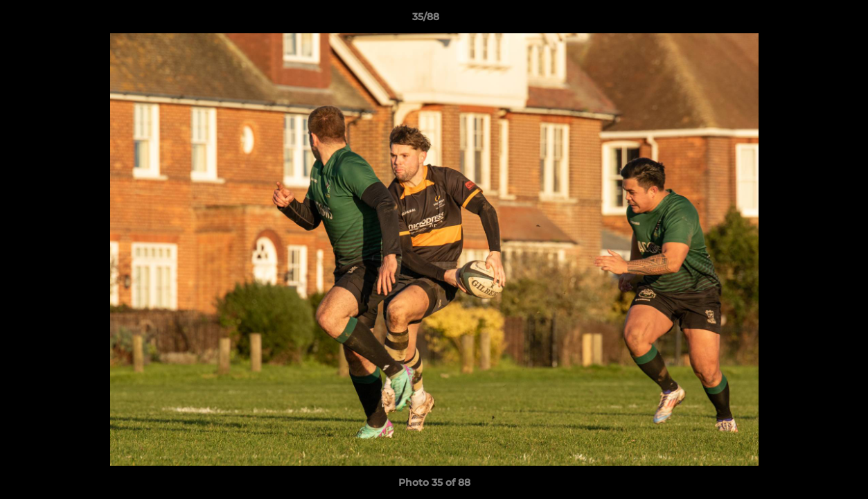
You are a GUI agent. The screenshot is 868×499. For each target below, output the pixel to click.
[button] (810, 20)
